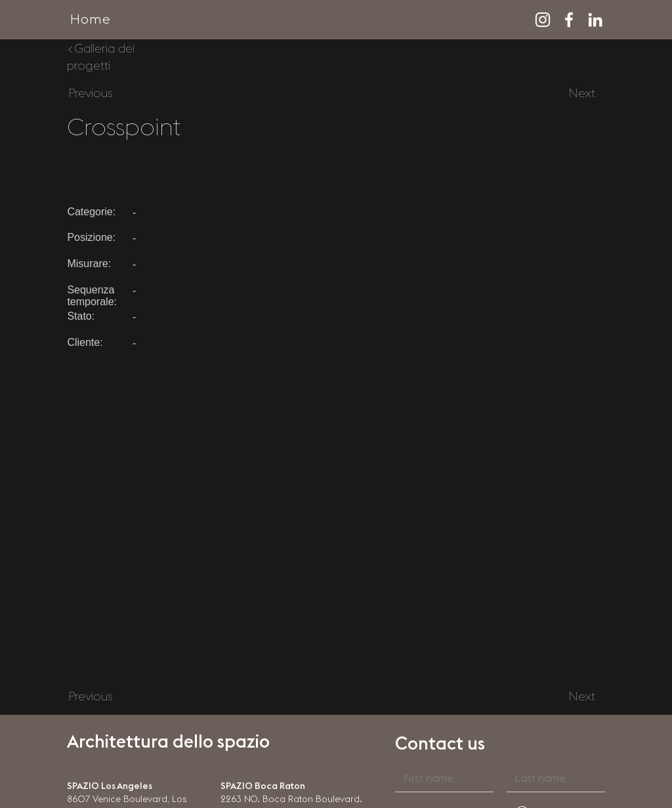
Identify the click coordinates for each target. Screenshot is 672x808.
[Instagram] (543, 20)
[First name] (440, 778)
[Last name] (552, 778)
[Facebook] (569, 20)
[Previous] (90, 94)
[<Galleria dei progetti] (110, 57)
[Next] (582, 94)
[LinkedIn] (595, 20)
